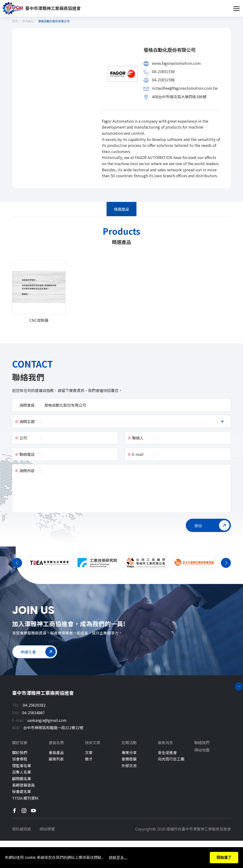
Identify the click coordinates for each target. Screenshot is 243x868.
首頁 (15, 21)
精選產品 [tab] (121, 209)
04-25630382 (34, 705)
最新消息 (165, 743)
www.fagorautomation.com (176, 63)
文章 (89, 753)
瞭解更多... (118, 857)
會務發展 (129, 759)
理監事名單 (22, 766)
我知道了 (224, 857)
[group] (39, 291)
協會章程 (20, 759)
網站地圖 (202, 750)
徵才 (89, 759)
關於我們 (20, 753)
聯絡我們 (202, 743)
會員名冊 (56, 743)
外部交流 (129, 766)
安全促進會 (167, 753)
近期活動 (129, 743)
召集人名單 (22, 772)
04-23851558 (163, 71)
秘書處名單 (22, 791)
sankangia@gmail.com (47, 720)
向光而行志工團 (171, 759)
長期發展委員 (23, 785)
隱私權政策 (22, 829)
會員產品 (28, 21)
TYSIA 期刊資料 (25, 798)
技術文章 (93, 743)
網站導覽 (47, 829)
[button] (17, 553)
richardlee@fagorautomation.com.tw (185, 88)
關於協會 (20, 743)
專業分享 (129, 753)
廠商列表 (56, 759)
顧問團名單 (22, 779)
